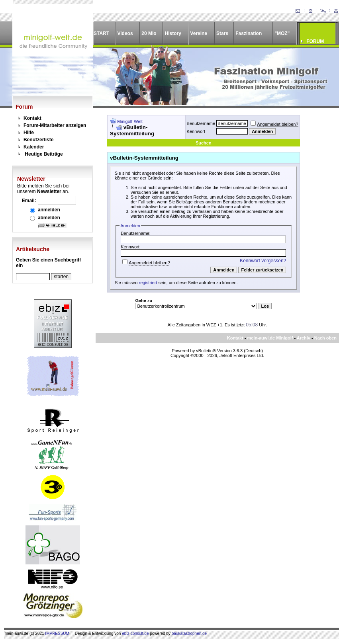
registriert (148, 283)
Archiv (304, 338)
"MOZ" (282, 33)
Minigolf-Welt (130, 121)
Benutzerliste (38, 140)
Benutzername (201, 123)
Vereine (199, 33)
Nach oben (325, 338)
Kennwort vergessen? (263, 261)
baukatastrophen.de (189, 633)
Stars (222, 33)
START (101, 33)
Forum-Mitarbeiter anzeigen (55, 125)
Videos (125, 33)
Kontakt (32, 118)
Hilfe (29, 133)
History (173, 33)
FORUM (315, 41)
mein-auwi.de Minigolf (270, 338)
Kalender (34, 147)
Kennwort (196, 131)
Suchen (204, 143)
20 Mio (149, 33)
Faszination (249, 33)
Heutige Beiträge (44, 154)
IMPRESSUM (57, 633)
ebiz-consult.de (135, 633)
